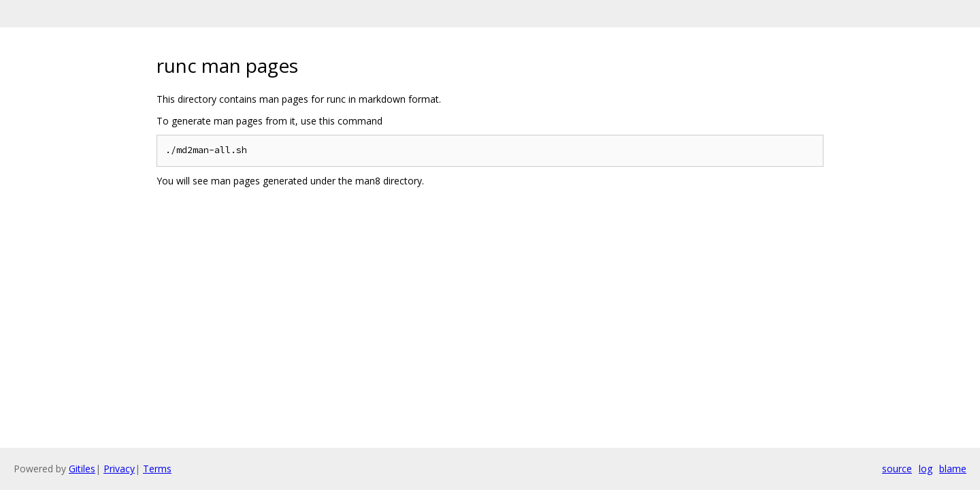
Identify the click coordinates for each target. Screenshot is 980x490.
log (926, 469)
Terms (157, 469)
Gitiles (82, 469)
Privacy (119, 469)
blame (953, 469)
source (897, 469)
